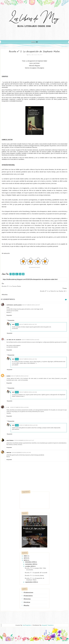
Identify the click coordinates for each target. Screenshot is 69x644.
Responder (10, 316)
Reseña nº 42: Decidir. (31, 542)
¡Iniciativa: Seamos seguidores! (30, 521)
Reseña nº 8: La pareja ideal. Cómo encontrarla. (35, 572)
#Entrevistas (27, 602)
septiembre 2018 (31, 585)
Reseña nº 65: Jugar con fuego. (34, 531)
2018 (25, 563)
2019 (25, 561)
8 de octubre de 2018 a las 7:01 (30, 326)
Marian (10, 455)
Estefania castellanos (15, 306)
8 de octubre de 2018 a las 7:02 (30, 362)
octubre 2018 (30, 569)
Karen (10, 379)
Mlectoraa (11, 443)
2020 (25, 559)
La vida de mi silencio (15, 341)
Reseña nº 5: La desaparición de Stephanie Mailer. (35, 582)
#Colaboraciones (28, 595)
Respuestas (12, 321)
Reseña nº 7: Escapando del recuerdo (36, 575)
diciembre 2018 (30, 565)
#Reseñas (26, 608)
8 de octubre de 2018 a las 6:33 (31, 341)
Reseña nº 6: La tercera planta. (34, 578)
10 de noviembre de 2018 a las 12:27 (25, 443)
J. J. (9, 410)
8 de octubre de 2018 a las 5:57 (32, 306)
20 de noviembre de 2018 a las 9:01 (23, 455)
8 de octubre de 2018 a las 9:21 (21, 379)
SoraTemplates (27, 628)
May (16, 326)
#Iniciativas (27, 605)
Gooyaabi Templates (48, 628)
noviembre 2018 (31, 567)
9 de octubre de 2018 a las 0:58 (30, 395)
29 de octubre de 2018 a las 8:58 (20, 410)
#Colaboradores (28, 599)
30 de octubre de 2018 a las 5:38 (31, 428)
